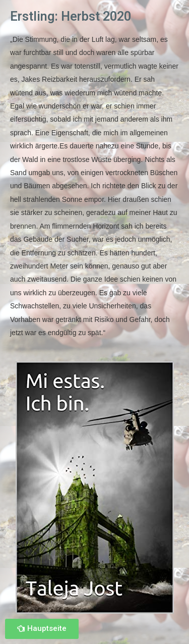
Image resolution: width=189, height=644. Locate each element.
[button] (42, 629)
